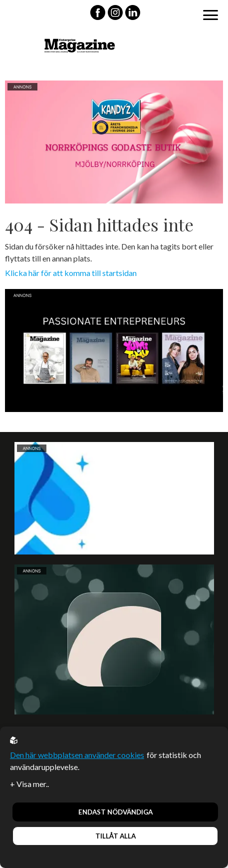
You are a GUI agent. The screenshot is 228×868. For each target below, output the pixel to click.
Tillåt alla (115, 836)
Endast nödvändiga (115, 812)
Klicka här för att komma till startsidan (71, 273)
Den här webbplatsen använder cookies (77, 755)
